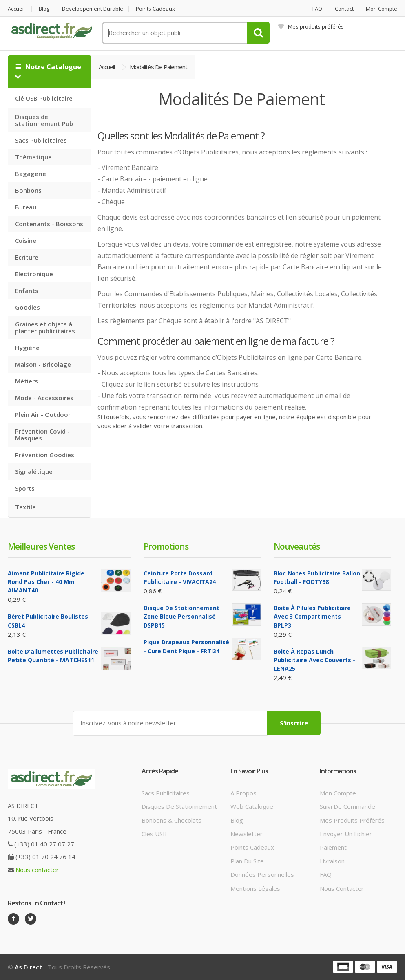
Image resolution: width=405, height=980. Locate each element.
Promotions (166, 546)
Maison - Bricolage (43, 364)
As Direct (28, 967)
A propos (243, 793)
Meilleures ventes (41, 546)
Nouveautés (297, 546)
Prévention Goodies (45, 455)
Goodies (28, 307)
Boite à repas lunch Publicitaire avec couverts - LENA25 (314, 660)
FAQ (317, 9)
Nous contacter (37, 870)
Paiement (333, 847)
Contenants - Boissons (49, 224)
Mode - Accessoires (44, 398)
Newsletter (247, 834)
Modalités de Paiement (158, 67)
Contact (344, 9)
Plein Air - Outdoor (43, 414)
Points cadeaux (155, 9)
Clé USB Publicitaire (44, 98)
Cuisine (26, 240)
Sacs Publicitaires (41, 140)
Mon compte (382, 9)
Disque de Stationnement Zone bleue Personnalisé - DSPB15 (182, 617)
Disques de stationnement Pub (44, 120)
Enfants (27, 291)
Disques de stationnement (179, 806)
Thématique (33, 157)
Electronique (34, 274)
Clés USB (154, 834)
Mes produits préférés (311, 26)
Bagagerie (31, 174)
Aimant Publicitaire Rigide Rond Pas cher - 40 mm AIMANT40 (46, 582)
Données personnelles (262, 874)
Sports (25, 488)
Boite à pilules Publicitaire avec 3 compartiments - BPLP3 (312, 617)
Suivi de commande (347, 806)
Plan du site (247, 861)
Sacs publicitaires (166, 793)
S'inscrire (294, 723)
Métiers (27, 381)
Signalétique (34, 471)
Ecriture (27, 257)
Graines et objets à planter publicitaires (45, 327)
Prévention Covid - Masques (42, 435)
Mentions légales (255, 888)
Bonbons (28, 190)
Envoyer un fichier (346, 834)
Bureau (26, 207)
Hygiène (27, 348)
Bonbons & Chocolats (172, 820)
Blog (44, 9)
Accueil (16, 9)
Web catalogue (252, 806)
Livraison (332, 861)
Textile (25, 507)
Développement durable (93, 9)
